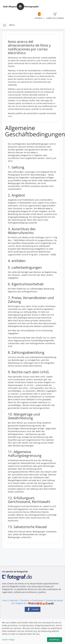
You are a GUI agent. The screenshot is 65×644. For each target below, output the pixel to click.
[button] (33, 609)
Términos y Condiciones (32, 600)
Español (39, 16)
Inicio (5, 600)
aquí (10, 116)
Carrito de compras (55, 16)
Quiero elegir (8, 640)
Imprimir (14, 600)
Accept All (55, 640)
